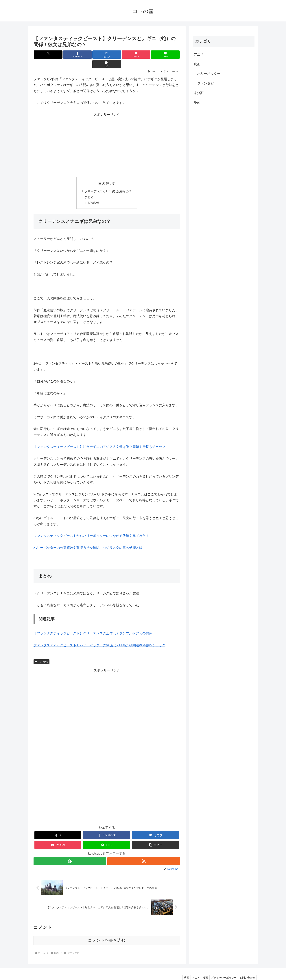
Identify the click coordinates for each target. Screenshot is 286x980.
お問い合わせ (247, 969)
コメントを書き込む (107, 931)
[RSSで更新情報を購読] (144, 852)
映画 (197, 64)
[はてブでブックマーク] (95, 55)
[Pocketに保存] (119, 55)
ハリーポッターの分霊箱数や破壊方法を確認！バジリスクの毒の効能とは (88, 539)
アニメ (199, 54)
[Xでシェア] (46, 55)
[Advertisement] (107, 134)
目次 (102, 174)
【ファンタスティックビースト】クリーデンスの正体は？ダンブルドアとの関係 (93, 624)
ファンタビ (42, 652)
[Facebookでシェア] (70, 55)
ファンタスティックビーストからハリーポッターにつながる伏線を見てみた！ (91, 527)
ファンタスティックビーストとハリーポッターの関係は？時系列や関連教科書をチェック (99, 636)
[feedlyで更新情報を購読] (70, 852)
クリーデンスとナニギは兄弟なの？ (108, 182)
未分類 (199, 93)
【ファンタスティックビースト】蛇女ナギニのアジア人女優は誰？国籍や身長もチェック (99, 438)
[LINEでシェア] (143, 55)
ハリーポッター (209, 74)
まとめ (89, 188)
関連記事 (94, 194)
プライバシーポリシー (223, 969)
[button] (168, 55)
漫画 (197, 103)
